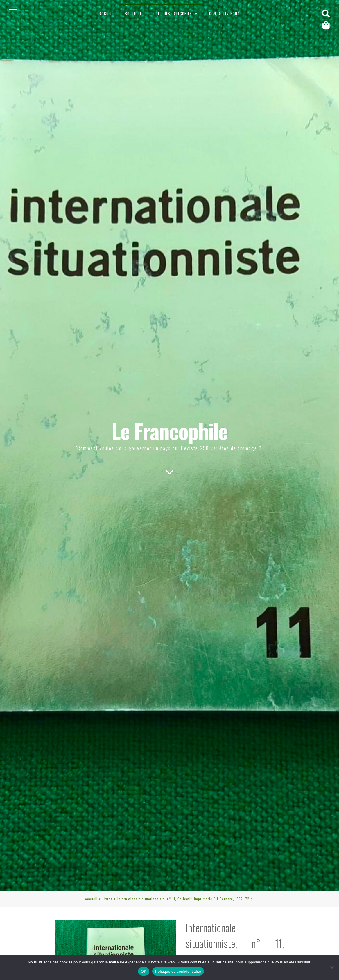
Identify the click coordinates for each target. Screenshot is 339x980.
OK (144, 971)
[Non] (332, 968)
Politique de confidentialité (178, 971)
